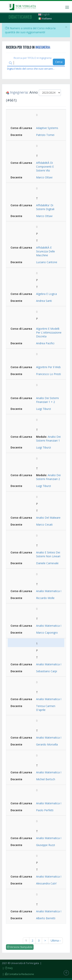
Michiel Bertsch (46, 779)
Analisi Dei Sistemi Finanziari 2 (48, 477)
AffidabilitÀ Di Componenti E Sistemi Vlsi (45, 167)
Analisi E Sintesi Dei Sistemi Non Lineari (48, 554)
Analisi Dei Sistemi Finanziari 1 (48, 439)
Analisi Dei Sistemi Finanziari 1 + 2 (47, 400)
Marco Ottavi (44, 177)
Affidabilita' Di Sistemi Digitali (45, 207)
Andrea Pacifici (45, 343)
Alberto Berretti (46, 918)
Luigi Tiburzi (43, 409)
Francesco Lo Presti (48, 374)
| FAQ (7, 968)
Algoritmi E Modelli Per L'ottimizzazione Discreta (49, 332)
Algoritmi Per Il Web (48, 367)
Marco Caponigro (47, 633)
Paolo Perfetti (45, 810)
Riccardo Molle (45, 598)
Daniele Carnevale (47, 563)
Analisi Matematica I (49, 591)
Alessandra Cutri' (46, 883)
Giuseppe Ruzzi (46, 845)
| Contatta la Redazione (18, 974)
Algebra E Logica (46, 294)
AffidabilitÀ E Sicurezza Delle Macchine (46, 251)
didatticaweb (20, 17)
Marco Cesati (44, 525)
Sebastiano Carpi (47, 671)
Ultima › (55, 940)
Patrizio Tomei (45, 135)
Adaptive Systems (47, 128)
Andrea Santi (44, 301)
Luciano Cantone (47, 262)
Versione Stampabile (20, 947)
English (44, 15)
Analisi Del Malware (48, 518)
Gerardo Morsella (47, 744)
